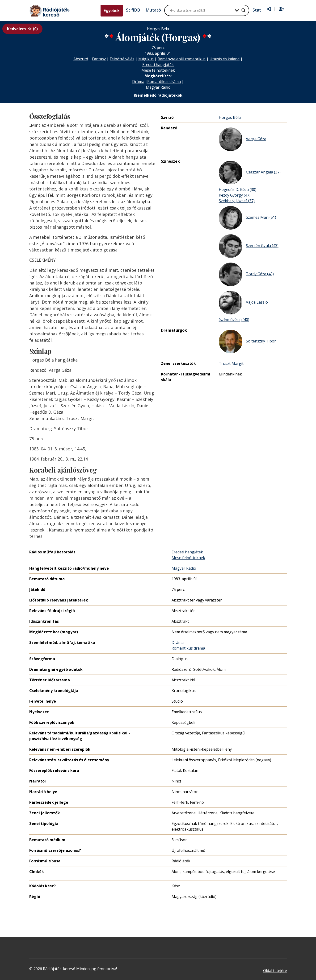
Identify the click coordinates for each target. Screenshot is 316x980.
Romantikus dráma (164, 82)
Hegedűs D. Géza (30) (238, 189)
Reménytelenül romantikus (182, 59)
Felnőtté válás (122, 59)
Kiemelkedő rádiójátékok (158, 95)
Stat (257, 10)
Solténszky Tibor (247, 342)
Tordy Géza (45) (246, 274)
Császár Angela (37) (250, 173)
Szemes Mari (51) (247, 218)
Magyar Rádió (158, 87)
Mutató (153, 10)
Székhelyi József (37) (237, 201)
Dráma (138, 82)
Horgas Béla (230, 117)
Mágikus (146, 59)
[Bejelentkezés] (269, 9)
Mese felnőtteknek (158, 70)
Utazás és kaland (225, 59)
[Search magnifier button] (244, 10)
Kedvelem (22, 29)
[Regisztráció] (281, 9)
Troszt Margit (231, 363)
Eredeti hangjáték (158, 65)
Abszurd (81, 59)
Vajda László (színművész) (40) (243, 307)
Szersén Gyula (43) (249, 246)
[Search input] (201, 10)
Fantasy (99, 59)
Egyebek (112, 10)
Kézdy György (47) (235, 195)
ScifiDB (133, 10)
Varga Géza (242, 139)
